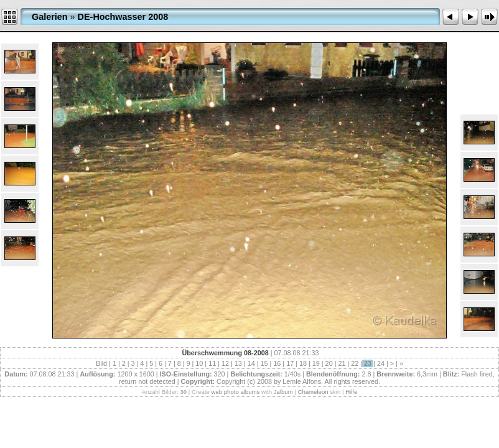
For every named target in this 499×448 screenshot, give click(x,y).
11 (212, 363)
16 (277, 363)
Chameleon (313, 392)
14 (251, 363)
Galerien (50, 17)
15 (264, 363)
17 (290, 363)
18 (303, 363)
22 (355, 363)
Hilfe (351, 392)
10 (199, 363)
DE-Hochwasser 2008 (123, 17)
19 (316, 363)
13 (238, 363)
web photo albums (235, 392)
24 (381, 363)
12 (225, 363)
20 (329, 363)
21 (342, 363)
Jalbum (283, 392)
